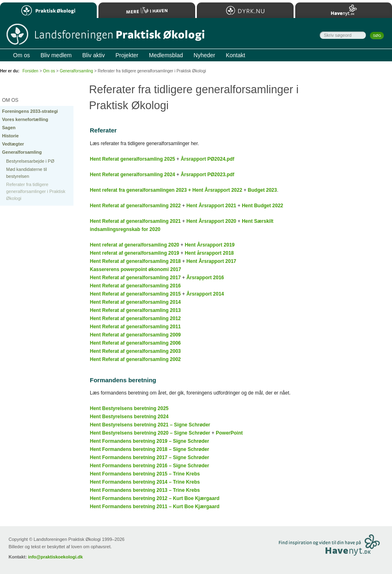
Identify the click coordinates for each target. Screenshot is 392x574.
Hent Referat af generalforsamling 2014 (135, 302)
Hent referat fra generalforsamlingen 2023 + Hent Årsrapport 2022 (166, 190)
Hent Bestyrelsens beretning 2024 (129, 417)
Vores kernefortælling (25, 119)
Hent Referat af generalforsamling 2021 (135, 221)
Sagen (9, 128)
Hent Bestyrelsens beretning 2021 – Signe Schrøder (150, 425)
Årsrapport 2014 (205, 294)
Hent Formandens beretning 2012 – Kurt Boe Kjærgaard (155, 498)
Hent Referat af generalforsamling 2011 (135, 327)
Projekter (127, 55)
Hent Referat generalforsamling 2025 (133, 159)
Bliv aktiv (93, 55)
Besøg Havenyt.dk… (350, 546)
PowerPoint (229, 433)
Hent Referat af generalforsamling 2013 (135, 310)
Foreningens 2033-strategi (30, 111)
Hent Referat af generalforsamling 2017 (135, 278)
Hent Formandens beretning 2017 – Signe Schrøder (149, 457)
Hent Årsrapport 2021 (211, 206)
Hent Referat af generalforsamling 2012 (135, 318)
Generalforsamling (22, 152)
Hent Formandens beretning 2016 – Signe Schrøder (149, 466)
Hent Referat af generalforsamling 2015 (135, 294)
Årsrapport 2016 (205, 278)
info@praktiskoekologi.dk (56, 557)
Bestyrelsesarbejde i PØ (30, 161)
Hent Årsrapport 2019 (209, 245)
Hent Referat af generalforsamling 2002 (135, 359)
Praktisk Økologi (48, 10)
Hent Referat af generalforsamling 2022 (135, 206)
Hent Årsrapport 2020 (211, 221)
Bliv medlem (56, 55)
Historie (10, 136)
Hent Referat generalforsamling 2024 (133, 175)
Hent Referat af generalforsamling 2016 (135, 286)
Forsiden (30, 71)
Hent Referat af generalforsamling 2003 (135, 351)
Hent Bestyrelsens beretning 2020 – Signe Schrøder (150, 433)
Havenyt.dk (344, 10)
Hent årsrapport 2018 (209, 253)
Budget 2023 (262, 190)
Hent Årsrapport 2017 (211, 261)
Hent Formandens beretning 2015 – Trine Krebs (145, 474)
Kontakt (235, 55)
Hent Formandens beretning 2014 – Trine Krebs (145, 482)
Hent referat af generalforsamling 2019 (135, 253)
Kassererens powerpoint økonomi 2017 (135, 269)
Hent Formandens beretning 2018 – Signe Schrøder (149, 449)
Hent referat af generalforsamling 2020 (135, 245)
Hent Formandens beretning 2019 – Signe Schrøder (149, 441)
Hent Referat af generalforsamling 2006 (135, 343)
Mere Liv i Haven (147, 10)
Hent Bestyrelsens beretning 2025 (129, 408)
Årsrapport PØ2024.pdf (207, 159)
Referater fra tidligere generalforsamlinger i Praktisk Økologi (36, 191)
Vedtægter (13, 144)
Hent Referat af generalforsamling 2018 (135, 261)
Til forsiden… (105, 35)
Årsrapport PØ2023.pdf (207, 175)
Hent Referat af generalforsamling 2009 (135, 335)
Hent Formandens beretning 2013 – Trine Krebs (145, 490)
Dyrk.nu (245, 10)
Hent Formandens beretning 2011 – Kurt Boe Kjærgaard (155, 507)
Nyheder (204, 55)
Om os (49, 71)
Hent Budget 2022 (262, 206)
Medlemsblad (166, 55)
